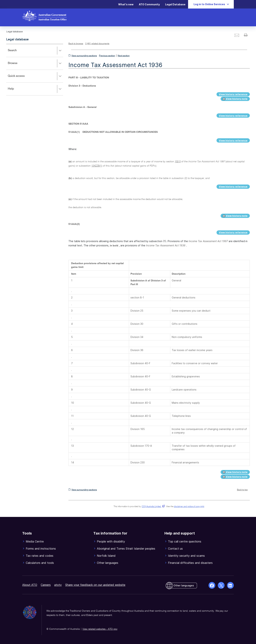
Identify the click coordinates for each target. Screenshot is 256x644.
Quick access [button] (35, 76)
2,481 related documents (97, 44)
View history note (235, 99)
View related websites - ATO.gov (100, 629)
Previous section (107, 56)
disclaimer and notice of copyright (189, 507)
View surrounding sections (84, 56)
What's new (126, 4)
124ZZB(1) (97, 166)
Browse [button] (35, 63)
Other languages (184, 585)
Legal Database (175, 4)
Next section (124, 56)
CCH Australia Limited (153, 507)
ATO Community (149, 4)
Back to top (242, 490)
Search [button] (35, 51)
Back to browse (76, 44)
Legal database (17, 39)
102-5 (178, 162)
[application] (35, 70)
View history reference (233, 94)
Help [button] (35, 89)
